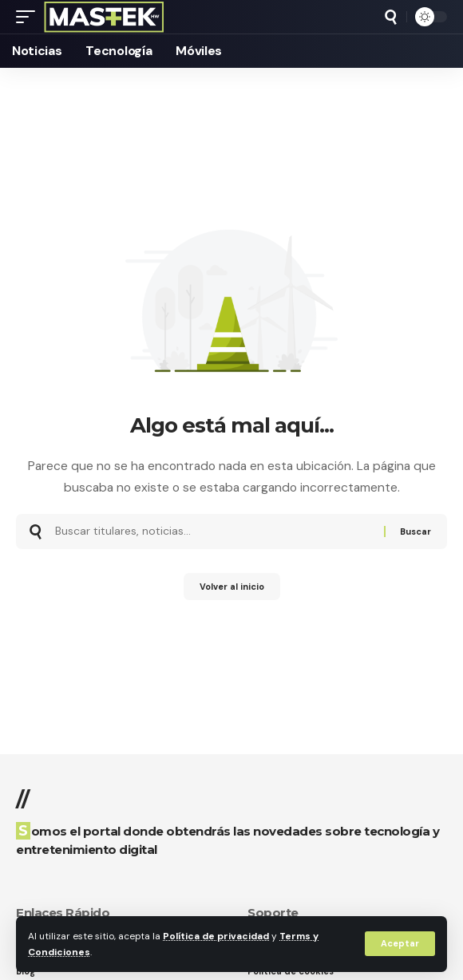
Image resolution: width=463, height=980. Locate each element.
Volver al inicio (232, 587)
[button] (400, 944)
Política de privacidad (216, 936)
